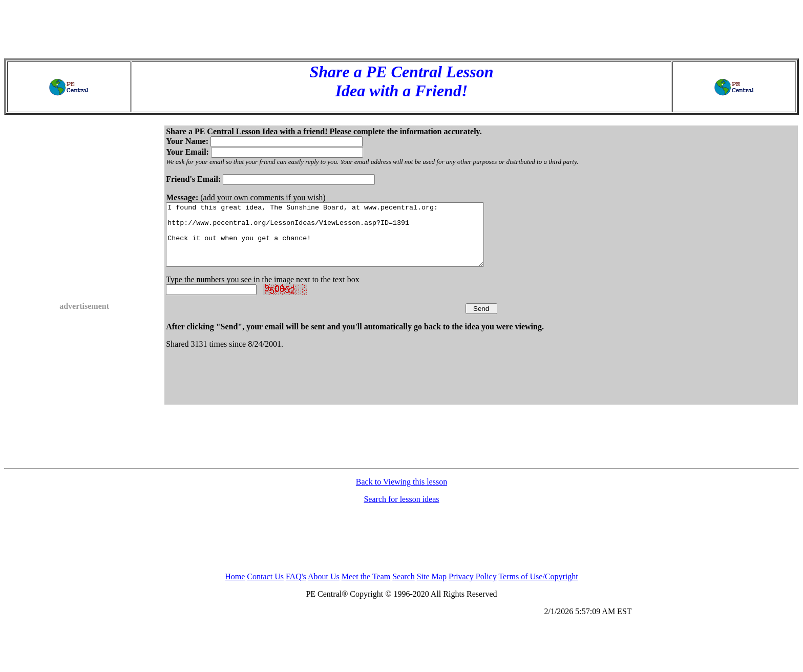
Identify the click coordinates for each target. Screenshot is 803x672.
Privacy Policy (473, 589)
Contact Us (265, 589)
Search (404, 589)
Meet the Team (366, 589)
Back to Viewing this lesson (401, 494)
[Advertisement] (401, 27)
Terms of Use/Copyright (538, 589)
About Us (324, 589)
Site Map (432, 589)
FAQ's (296, 589)
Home (235, 589)
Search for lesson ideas (401, 511)
